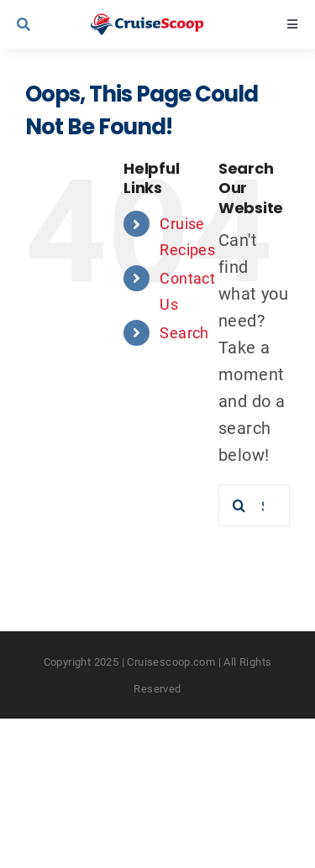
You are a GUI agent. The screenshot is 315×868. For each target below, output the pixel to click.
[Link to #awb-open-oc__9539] (43, 24)
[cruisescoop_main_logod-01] (161, 22)
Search (184, 332)
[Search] (239, 505)
